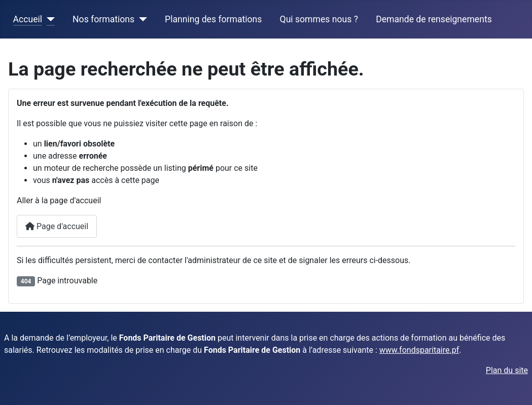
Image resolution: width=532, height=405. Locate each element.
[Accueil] (48, 19)
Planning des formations (213, 19)
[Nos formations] (141, 19)
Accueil (28, 19)
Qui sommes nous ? (319, 19)
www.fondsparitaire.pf (419, 350)
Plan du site (507, 370)
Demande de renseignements (434, 19)
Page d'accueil (57, 226)
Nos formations (103, 19)
